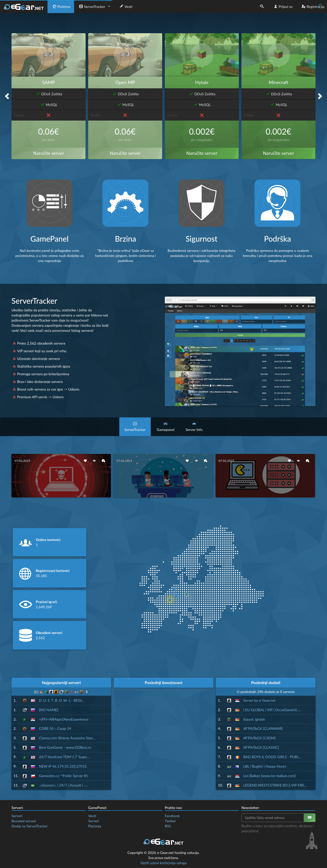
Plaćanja (95, 826)
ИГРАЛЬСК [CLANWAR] (263, 728)
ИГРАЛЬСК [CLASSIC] (261, 747)
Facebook (172, 816)
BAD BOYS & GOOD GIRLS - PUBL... (272, 757)
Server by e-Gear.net (260, 700)
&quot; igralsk (254, 719)
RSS (168, 826)
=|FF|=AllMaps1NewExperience (64, 719)
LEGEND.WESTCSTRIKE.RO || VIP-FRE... (275, 785)
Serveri (17, 816)
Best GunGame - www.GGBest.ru (65, 747)
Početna (61, 7)
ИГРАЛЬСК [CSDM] (260, 738)
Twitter (170, 821)
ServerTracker (92, 7)
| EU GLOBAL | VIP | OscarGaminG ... (272, 710)
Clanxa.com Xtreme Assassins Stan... (67, 738)
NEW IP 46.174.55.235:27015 (63, 766)
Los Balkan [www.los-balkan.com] (270, 776)
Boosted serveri (24, 821)
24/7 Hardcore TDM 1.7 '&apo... (64, 757)
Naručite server (48, 153)
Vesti (126, 7)
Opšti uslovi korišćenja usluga (163, 863)
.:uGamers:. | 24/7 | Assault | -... (63, 785)
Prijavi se (283, 7)
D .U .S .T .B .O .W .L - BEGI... (62, 700)
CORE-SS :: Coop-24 (55, 728)
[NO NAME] (49, 710)
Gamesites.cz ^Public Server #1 (64, 776)
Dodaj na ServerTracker (30, 826)
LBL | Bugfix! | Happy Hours (265, 766)
